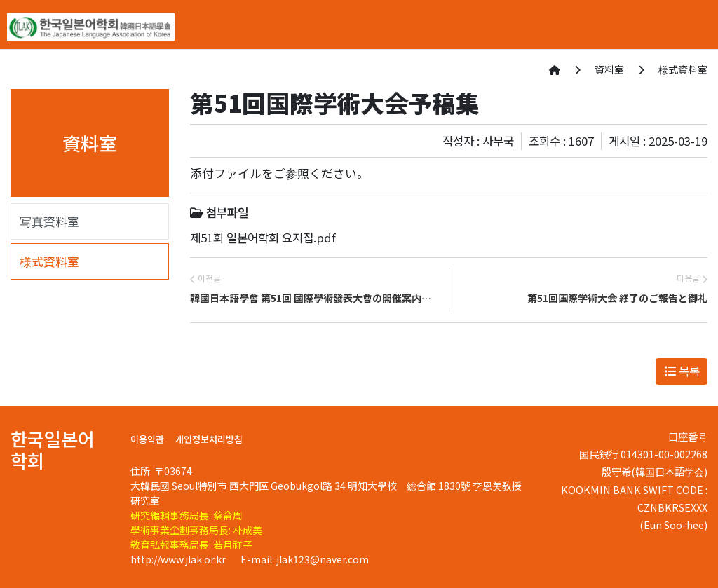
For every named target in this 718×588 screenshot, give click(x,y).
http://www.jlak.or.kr (179, 559)
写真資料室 (49, 221)
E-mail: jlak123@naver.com (305, 559)
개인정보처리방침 (209, 439)
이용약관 (147, 439)
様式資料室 (49, 261)
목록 (682, 371)
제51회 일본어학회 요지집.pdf (263, 238)
